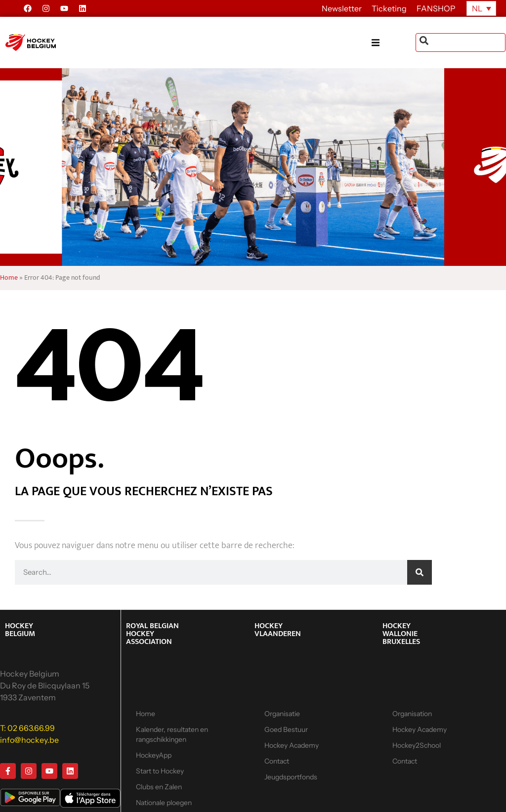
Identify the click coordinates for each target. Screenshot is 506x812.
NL (477, 8)
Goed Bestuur (286, 729)
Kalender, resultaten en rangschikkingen (172, 734)
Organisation (412, 714)
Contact (277, 761)
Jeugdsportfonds (291, 777)
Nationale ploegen (164, 803)
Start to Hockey (160, 771)
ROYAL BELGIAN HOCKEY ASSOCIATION (152, 634)
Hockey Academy (292, 745)
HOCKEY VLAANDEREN (278, 630)
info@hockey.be (29, 740)
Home (9, 278)
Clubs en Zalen (159, 787)
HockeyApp (154, 755)
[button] (394, 43)
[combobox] (461, 43)
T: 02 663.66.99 (27, 728)
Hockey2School (417, 745)
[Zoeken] (420, 572)
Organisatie (282, 714)
